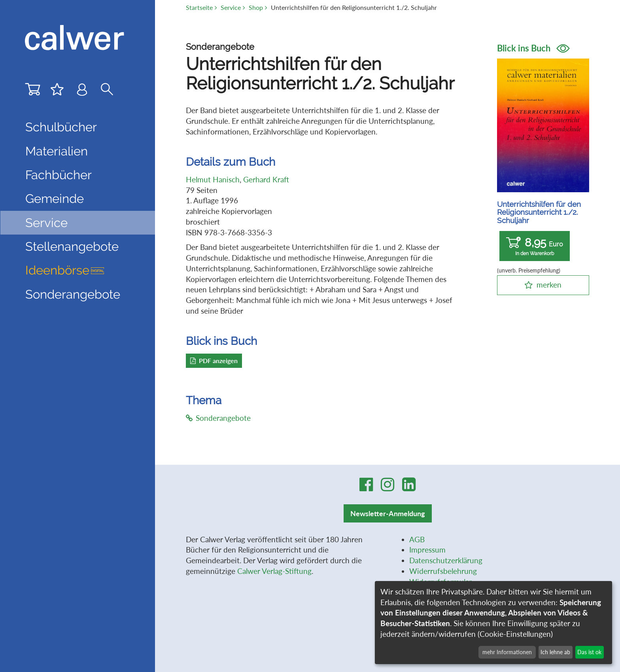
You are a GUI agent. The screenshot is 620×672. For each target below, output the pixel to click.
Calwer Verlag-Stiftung (274, 571)
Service (231, 8)
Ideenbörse (65, 270)
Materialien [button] (57, 151)
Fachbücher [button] (59, 175)
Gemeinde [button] (55, 199)
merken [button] (549, 285)
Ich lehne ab (555, 652)
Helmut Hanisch (213, 179)
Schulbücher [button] (61, 127)
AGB (417, 539)
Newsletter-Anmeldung (388, 513)
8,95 (535, 246)
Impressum (427, 550)
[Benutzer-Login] (82, 91)
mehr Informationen (507, 652)
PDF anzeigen (214, 361)
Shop (256, 8)
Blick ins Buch (533, 48)
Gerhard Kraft (266, 179)
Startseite (199, 8)
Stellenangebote (72, 246)
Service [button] (46, 223)
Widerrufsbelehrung (443, 571)
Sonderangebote (73, 294)
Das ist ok (589, 652)
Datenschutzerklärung (446, 560)
